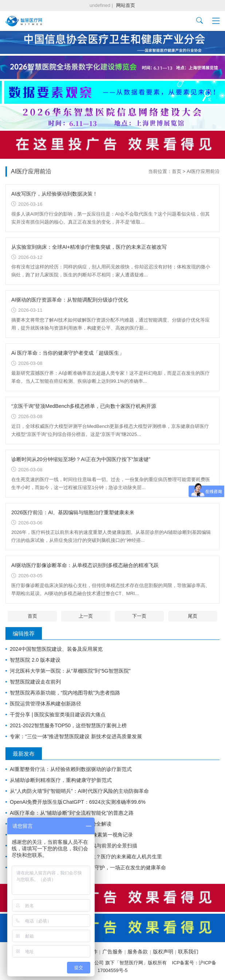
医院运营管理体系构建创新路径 (46, 704)
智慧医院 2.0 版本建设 (35, 660)
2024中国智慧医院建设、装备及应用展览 (56, 649)
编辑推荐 (24, 633)
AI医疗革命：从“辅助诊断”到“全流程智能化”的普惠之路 (72, 813)
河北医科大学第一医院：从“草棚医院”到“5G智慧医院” (70, 671)
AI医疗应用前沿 (203, 171)
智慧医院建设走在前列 (35, 682)
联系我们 (188, 952)
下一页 (139, 616)
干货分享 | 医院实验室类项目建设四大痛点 (58, 715)
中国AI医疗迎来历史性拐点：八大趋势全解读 (61, 824)
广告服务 (112, 952)
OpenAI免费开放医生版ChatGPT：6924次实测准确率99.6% (78, 802)
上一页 (86, 616)
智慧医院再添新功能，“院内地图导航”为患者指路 (65, 693)
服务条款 (138, 952)
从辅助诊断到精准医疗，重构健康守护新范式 (61, 780)
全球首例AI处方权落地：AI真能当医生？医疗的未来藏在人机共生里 (86, 857)
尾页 (193, 616)
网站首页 (126, 5)
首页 (177, 171)
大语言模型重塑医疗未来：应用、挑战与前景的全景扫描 (74, 846)
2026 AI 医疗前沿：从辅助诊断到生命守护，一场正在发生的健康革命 (88, 867)
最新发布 (24, 754)
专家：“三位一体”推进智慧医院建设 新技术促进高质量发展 (76, 736)
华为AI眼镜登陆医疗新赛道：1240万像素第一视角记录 (71, 835)
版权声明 (163, 952)
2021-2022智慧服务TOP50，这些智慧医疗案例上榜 (68, 725)
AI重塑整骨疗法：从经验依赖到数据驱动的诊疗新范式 (71, 769)
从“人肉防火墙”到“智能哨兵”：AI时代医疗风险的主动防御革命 (79, 791)
